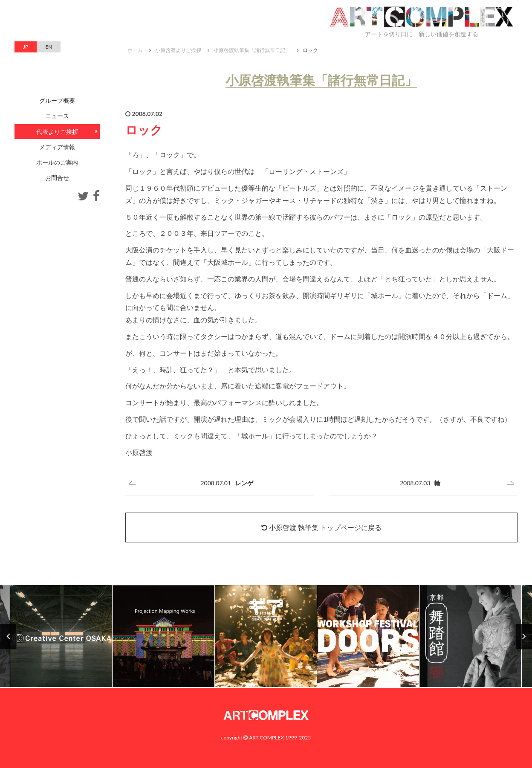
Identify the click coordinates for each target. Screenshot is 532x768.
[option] (266, 636)
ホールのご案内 (57, 162)
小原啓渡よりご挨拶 (178, 50)
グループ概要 (57, 100)
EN (49, 47)
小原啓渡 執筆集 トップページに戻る (321, 527)
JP (26, 47)
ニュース (57, 116)
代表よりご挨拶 (57, 132)
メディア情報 (57, 147)
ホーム (135, 50)
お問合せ (57, 178)
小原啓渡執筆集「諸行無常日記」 (252, 50)
